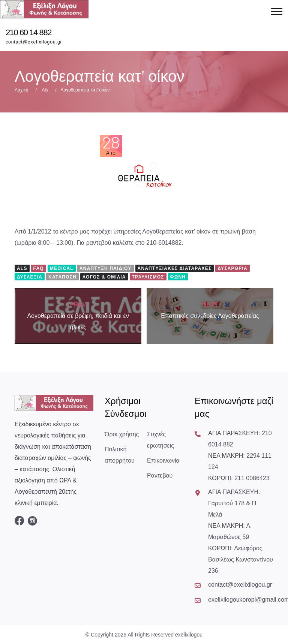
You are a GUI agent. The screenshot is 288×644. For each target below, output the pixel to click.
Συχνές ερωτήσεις (160, 440)
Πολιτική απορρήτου (120, 455)
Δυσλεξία (30, 277)
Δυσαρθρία (232, 268)
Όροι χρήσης (122, 434)
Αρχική (21, 90)
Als (45, 90)
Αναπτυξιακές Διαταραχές (175, 268)
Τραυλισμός (148, 277)
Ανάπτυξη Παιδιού (106, 268)
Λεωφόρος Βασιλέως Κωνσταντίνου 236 (241, 559)
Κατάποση (62, 277)
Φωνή (178, 277)
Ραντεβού (160, 476)
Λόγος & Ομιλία (104, 277)
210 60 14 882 (28, 33)
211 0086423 (252, 478)
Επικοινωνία (163, 461)
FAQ (39, 268)
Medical (62, 268)
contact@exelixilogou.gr (34, 42)
